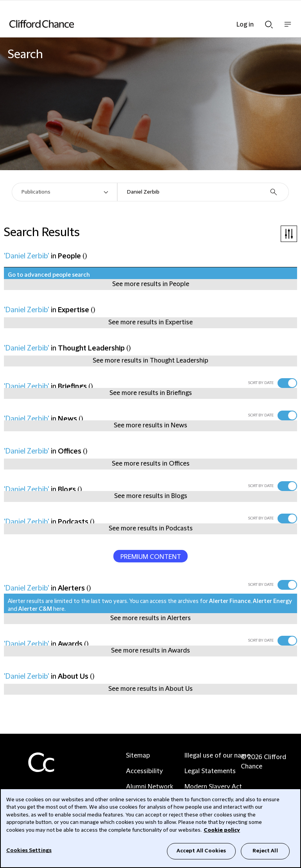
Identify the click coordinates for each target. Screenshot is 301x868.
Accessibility (144, 771)
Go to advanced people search (49, 275)
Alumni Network (150, 787)
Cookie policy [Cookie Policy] (222, 830)
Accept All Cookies (201, 851)
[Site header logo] (139, 24)
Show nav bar (288, 28)
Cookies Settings (29, 850)
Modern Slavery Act (213, 787)
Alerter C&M (35, 609)
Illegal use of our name (217, 756)
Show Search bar (269, 25)
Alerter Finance (230, 601)
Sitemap (138, 756)
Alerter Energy (272, 601)
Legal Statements (210, 771)
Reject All (265, 851)
